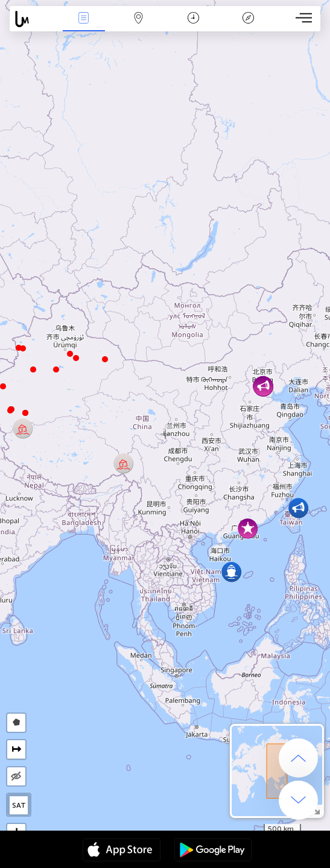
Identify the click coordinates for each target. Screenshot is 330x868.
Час (193, 19)
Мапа (139, 19)
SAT (19, 805)
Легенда (248, 19)
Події (84, 19)
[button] (10, 410)
